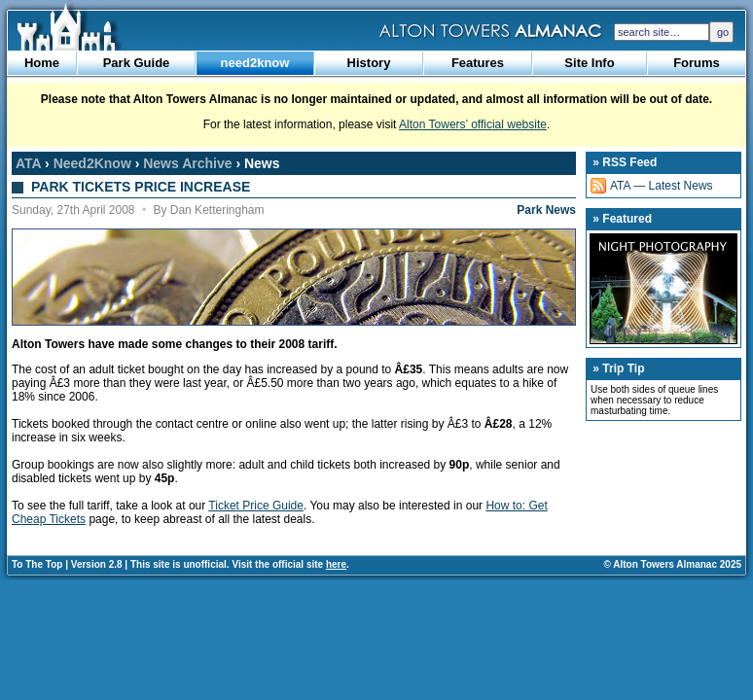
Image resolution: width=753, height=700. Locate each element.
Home (42, 63)
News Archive (187, 163)
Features (478, 63)
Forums (697, 63)
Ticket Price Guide (256, 506)
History (369, 63)
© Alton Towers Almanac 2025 (673, 564)
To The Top (37, 564)
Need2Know (92, 163)
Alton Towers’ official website (473, 124)
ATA (28, 163)
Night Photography (663, 289)
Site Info (589, 63)
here (336, 564)
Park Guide (137, 63)
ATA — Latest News (662, 186)
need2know (255, 63)
